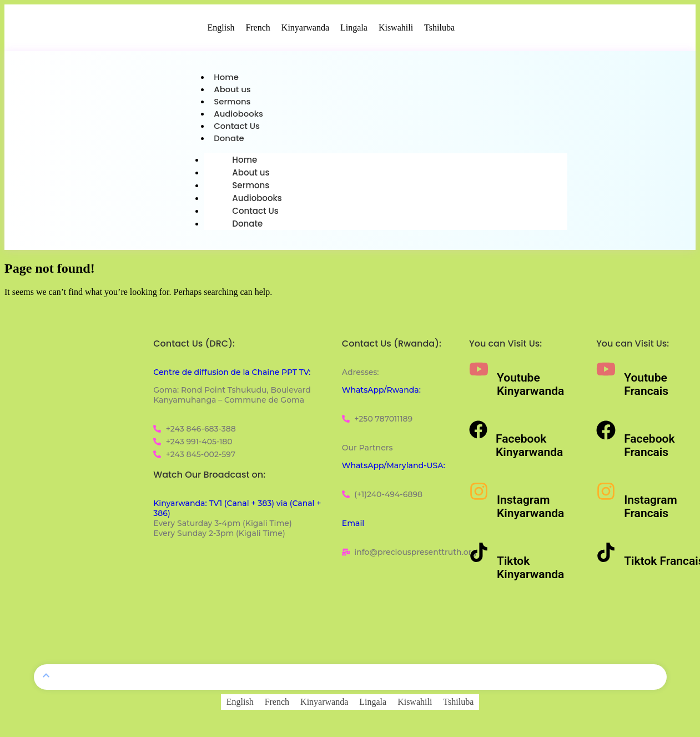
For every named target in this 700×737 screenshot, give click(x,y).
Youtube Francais (646, 388)
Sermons (232, 103)
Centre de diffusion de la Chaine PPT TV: (232, 375)
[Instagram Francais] (606, 495)
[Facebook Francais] (606, 433)
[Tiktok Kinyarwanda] (479, 556)
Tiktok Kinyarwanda (530, 571)
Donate (229, 141)
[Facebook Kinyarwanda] (478, 433)
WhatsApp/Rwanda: (381, 393)
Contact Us (237, 129)
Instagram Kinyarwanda (530, 510)
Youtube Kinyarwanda (530, 388)
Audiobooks (239, 116)
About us (232, 90)
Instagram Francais (651, 510)
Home (226, 77)
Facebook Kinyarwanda (529, 449)
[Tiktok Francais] (606, 556)
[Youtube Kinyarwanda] (479, 372)
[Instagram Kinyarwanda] (479, 495)
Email (353, 527)
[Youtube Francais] (606, 372)
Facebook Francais (649, 449)
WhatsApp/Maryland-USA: (394, 469)
